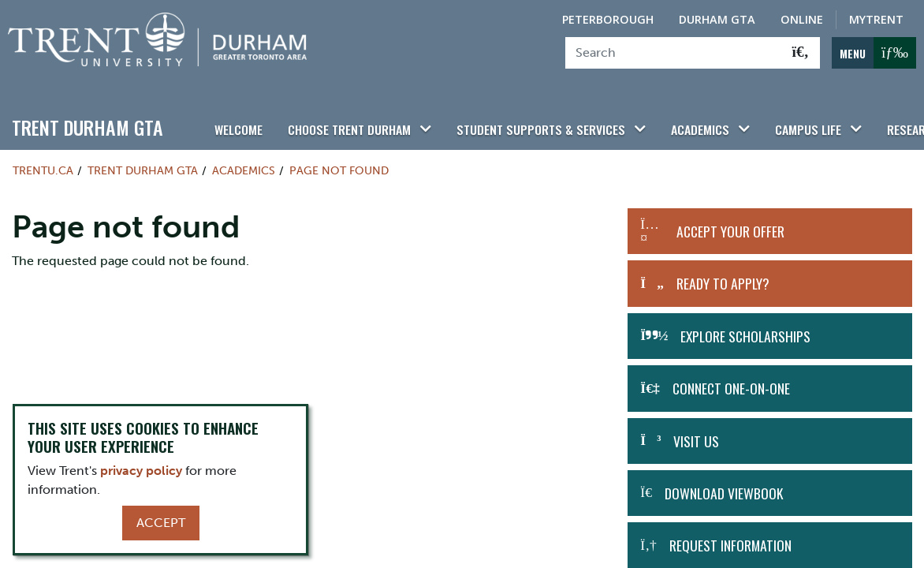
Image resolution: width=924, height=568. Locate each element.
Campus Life (781, 120)
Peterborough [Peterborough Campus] (608, 19)
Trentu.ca (43, 163)
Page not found (339, 163)
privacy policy (141, 471)
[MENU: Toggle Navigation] (874, 53)
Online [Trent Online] (802, 19)
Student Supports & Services (527, 120)
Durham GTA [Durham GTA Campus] (717, 19)
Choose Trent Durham (344, 120)
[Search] (674, 53)
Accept (161, 523)
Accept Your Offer (730, 223)
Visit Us (696, 432)
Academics (677, 120)
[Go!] (801, 53)
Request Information (730, 537)
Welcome (237, 120)
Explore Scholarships (745, 327)
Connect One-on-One (731, 380)
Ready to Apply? (723, 275)
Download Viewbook (724, 485)
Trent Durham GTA (88, 119)
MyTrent (876, 19)
